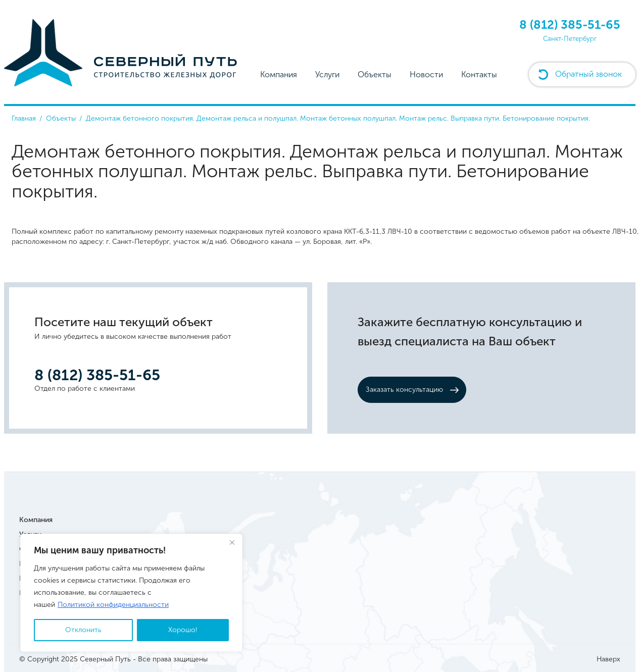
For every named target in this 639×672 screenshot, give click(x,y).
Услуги (327, 74)
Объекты (375, 74)
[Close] (232, 542)
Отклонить (83, 630)
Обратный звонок (588, 74)
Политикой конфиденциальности (113, 605)
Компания (279, 74)
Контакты (479, 74)
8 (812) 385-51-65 (570, 24)
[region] (131, 593)
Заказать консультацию (404, 390)
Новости (426, 74)
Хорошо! (183, 630)
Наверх (608, 659)
